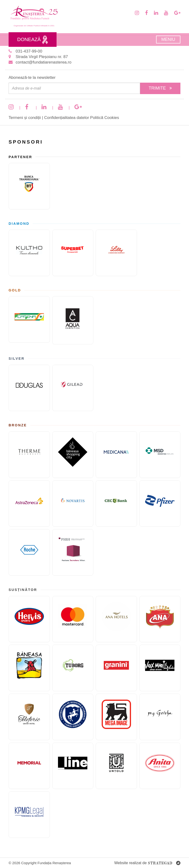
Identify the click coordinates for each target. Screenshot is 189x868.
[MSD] (160, 455)
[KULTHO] (29, 253)
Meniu (168, 39)
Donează (33, 40)
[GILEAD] (73, 388)
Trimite (160, 88)
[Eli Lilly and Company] (116, 253)
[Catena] (29, 319)
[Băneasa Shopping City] (73, 455)
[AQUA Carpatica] (73, 320)
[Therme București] (29, 455)
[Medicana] (116, 455)
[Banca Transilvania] (29, 186)
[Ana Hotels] (116, 619)
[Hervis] (29, 619)
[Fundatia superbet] (73, 253)
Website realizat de (147, 863)
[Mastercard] (73, 619)
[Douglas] (29, 388)
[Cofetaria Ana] (160, 619)
